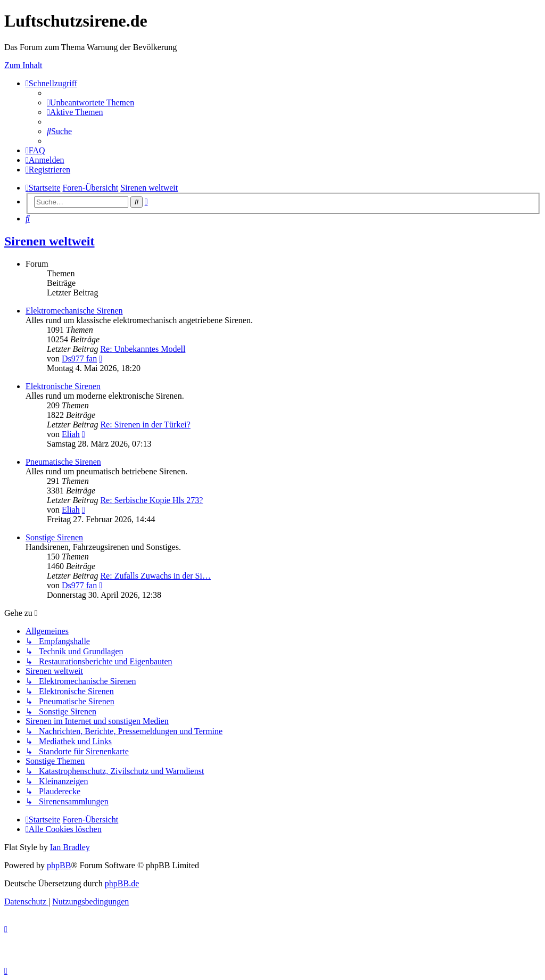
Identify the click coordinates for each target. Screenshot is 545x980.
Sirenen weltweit (49, 241)
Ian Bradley (70, 847)
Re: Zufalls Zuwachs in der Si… (155, 576)
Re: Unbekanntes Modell (143, 349)
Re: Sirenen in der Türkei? (145, 425)
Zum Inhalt (23, 65)
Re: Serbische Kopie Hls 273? (151, 500)
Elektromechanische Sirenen (74, 311)
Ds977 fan (79, 359)
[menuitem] (90, 102)
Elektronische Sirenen (63, 386)
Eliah (71, 434)
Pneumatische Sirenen (63, 462)
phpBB (59, 865)
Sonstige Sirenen (54, 537)
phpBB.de (122, 883)
